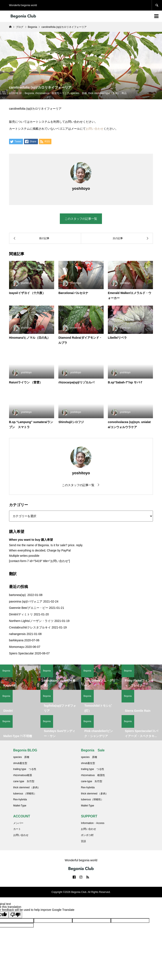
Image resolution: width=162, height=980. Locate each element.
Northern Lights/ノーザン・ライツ (31, 621)
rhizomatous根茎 (23, 775)
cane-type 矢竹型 (92, 781)
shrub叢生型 (20, 763)
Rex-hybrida (20, 799)
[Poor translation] (15, 915)
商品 (124, 93)
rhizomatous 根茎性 (93, 775)
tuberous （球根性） (25, 794)
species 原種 (79, 93)
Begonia (29, 93)
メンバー (18, 823)
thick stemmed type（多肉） (104, 93)
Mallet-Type (20, 806)
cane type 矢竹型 (24, 781)
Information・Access (93, 823)
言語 (83, 841)
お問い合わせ (95, 129)
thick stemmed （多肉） (27, 787)
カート (17, 829)
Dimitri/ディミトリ (21, 614)
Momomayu (17, 647)
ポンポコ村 (87, 835)
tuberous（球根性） (92, 799)
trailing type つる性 (25, 769)
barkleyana (16, 640)
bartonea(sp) (18, 595)
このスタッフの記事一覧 (81, 219)
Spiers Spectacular (21, 653)
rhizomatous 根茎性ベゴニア (52, 93)
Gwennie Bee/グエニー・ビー (29, 608)
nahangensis (17, 634)
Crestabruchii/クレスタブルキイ (30, 627)
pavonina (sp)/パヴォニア (26, 601)
